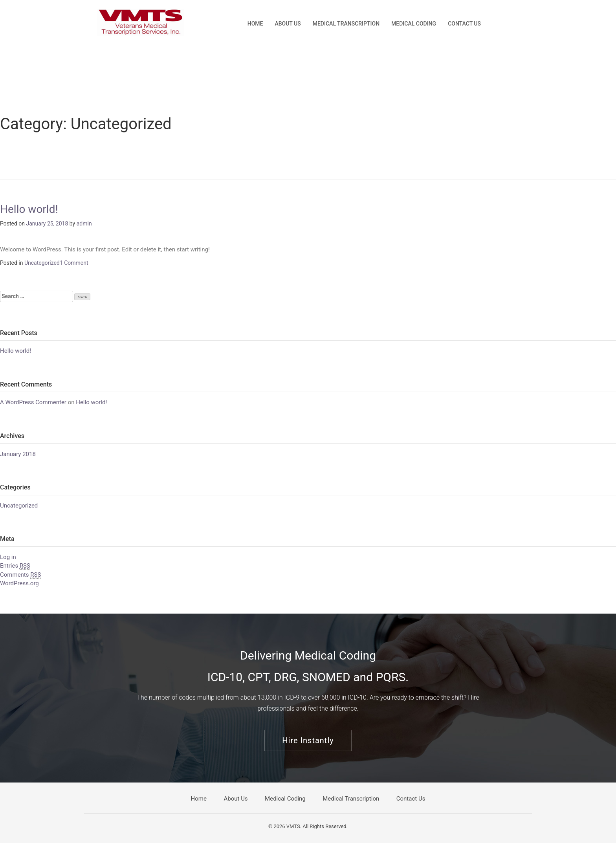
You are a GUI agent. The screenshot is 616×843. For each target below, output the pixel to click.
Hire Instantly (308, 740)
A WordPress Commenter (33, 402)
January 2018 (18, 454)
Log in (8, 557)
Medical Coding (414, 24)
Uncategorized (42, 263)
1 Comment (74, 263)
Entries (15, 566)
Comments (20, 575)
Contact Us (464, 24)
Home (255, 24)
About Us (288, 24)
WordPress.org (19, 583)
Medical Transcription (346, 24)
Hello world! (29, 209)
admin (84, 224)
